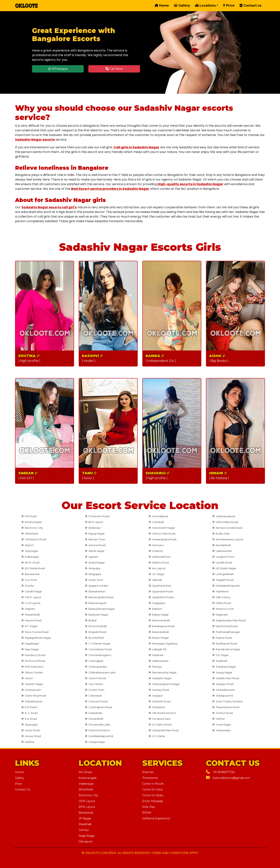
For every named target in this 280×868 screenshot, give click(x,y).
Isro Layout (157, 568)
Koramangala (31, 522)
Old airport (86, 842)
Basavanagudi (96, 603)
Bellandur (93, 528)
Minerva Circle (223, 609)
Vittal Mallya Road (225, 522)
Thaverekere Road (226, 707)
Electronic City (32, 528)
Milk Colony (221, 597)
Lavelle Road (222, 562)
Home (162, 5)
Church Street (96, 678)
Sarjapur (156, 696)
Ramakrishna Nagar (226, 649)
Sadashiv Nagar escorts (35, 140)
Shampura (157, 707)
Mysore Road (31, 620)
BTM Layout (87, 807)
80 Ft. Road (30, 562)
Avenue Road (95, 545)
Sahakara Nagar (224, 667)
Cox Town (29, 580)
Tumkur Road (222, 713)
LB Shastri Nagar (224, 568)
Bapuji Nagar (95, 534)
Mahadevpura (32, 701)
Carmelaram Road (98, 649)
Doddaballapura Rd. (99, 736)
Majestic (28, 609)
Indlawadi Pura (159, 557)
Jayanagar (30, 724)
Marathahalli (31, 615)
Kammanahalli (159, 620)
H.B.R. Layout (31, 597)
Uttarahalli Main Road (164, 730)
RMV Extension (32, 667)
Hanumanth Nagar (162, 528)
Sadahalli (220, 661)
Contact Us (23, 789)
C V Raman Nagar (98, 643)
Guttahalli (156, 522)
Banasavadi (30, 574)
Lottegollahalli (223, 574)
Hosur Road (30, 730)
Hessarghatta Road (162, 539)
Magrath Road (223, 580)
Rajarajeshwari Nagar (36, 638)
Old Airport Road (34, 539)
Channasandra (96, 667)
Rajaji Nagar (87, 836)
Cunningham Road (98, 707)
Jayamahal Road (161, 591)
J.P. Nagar (156, 574)
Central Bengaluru (98, 655)
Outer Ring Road (34, 696)
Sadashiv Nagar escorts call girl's (49, 207)
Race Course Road (35, 632)
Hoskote (156, 551)
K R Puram (29, 707)
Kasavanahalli (159, 632)
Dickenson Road (97, 516)
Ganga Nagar (95, 742)
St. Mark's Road (160, 724)
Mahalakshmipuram (226, 586)
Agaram (92, 557)
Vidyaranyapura (224, 516)
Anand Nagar (95, 562)
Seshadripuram (223, 690)
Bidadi (91, 620)
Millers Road (222, 603)
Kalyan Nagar (159, 615)
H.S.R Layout (31, 603)
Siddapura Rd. (223, 696)
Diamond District (97, 730)
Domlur (28, 586)
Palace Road (222, 638)
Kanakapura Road (162, 626)
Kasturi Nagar (159, 638)
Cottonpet (93, 696)
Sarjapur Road (223, 684)
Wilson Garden (32, 672)
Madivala (156, 655)
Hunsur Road (31, 736)
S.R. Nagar (220, 655)
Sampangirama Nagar (164, 684)
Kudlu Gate (221, 534)
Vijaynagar (30, 551)
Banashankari (95, 591)
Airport (27, 545)
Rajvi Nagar (30, 649)
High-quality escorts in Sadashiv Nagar (190, 184)
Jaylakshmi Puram (161, 597)
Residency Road (33, 655)
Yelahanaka (221, 730)
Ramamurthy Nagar (163, 672)
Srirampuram (31, 690)
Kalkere (155, 609)
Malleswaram (159, 661)
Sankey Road (159, 690)
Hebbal (28, 742)
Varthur (218, 719)
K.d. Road (29, 719)
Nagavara (220, 615)
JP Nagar (85, 818)
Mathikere (220, 591)
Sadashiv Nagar (160, 678)
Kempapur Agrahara (163, 643)
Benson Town (95, 539)
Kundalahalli (221, 545)
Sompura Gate (159, 719)
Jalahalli (155, 580)
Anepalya (93, 568)
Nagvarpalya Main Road (229, 620)
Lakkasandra (222, 551)
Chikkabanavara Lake (100, 672)
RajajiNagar (30, 643)
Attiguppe (93, 574)
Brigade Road (95, 632)
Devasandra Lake (98, 724)
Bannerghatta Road (99, 597)
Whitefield (30, 534)
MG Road (29, 516)
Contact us (250, 5)
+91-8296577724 (220, 772)
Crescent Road (96, 701)
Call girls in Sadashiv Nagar (136, 147)
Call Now (114, 69)
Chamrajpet (94, 661)
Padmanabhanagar (226, 632)
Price (229, 5)
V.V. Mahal (157, 736)
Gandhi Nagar (32, 591)
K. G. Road (29, 713)
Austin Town (94, 580)
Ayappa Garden (97, 586)
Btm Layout (94, 522)
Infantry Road (159, 562)
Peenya (155, 667)
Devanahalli (94, 719)
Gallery (182, 5)
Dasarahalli (93, 713)
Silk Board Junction (162, 713)
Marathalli (85, 824)
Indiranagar (30, 557)
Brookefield (94, 638)
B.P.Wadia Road (33, 568)
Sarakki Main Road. (226, 678)
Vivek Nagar (222, 724)
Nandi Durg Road (225, 626)
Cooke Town (95, 690)
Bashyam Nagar (97, 615)
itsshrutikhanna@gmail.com (228, 778)
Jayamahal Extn (160, 586)
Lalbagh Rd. (158, 649)
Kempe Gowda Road (227, 528)
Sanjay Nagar (222, 672)
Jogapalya (157, 603)
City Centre (94, 684)
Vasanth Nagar (32, 684)
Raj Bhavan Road (225, 643)
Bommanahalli (96, 626)
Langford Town (223, 557)
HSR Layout (87, 801)
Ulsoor (27, 678)
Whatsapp (58, 69)
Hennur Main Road (162, 534)
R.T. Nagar (29, 626)
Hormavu (156, 545)
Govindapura (158, 516)
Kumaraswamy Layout (228, 539)
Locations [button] (205, 5)
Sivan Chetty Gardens (227, 701)
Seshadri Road (159, 701)
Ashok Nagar (95, 551)
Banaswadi (86, 813)
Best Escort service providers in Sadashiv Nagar (110, 189)
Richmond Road (33, 661)
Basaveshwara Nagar (100, 609)
